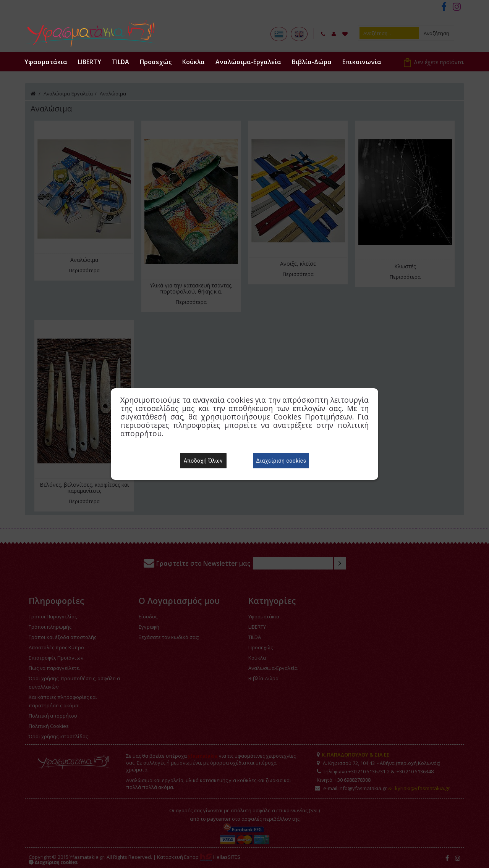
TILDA (121, 62)
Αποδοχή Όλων (203, 461)
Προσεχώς (156, 62)
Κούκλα (193, 62)
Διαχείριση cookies (281, 461)
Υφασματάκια (46, 62)
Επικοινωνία (362, 62)
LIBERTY (90, 62)
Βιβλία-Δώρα (312, 62)
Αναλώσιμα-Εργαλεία (248, 62)
